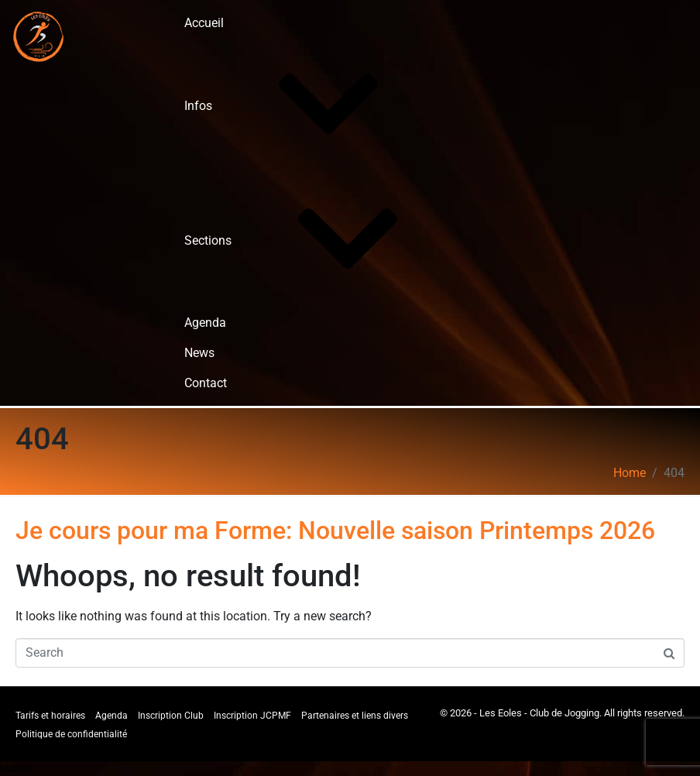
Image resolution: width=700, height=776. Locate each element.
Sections (324, 240)
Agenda (205, 323)
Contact (206, 383)
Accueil (204, 23)
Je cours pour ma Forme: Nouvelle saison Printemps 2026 (335, 530)
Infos (314, 105)
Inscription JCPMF (252, 716)
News (199, 353)
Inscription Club (171, 716)
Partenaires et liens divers (355, 716)
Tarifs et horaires (50, 716)
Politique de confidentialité (71, 734)
